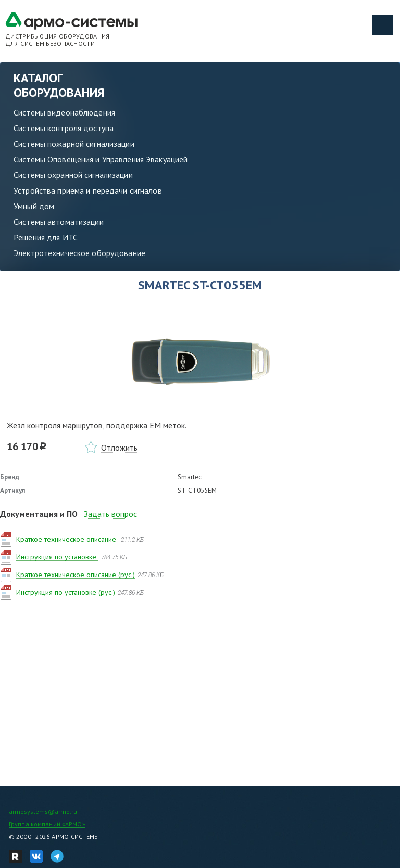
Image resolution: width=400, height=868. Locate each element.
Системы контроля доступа (64, 128)
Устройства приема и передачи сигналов (88, 190)
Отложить (119, 448)
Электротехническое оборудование (79, 253)
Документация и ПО (39, 514)
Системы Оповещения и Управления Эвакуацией (101, 159)
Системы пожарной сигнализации (74, 144)
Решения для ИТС (46, 237)
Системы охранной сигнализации (73, 175)
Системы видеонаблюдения (64, 112)
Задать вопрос (110, 514)
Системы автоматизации (59, 222)
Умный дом (34, 206)
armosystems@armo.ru (43, 812)
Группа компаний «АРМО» (47, 824)
